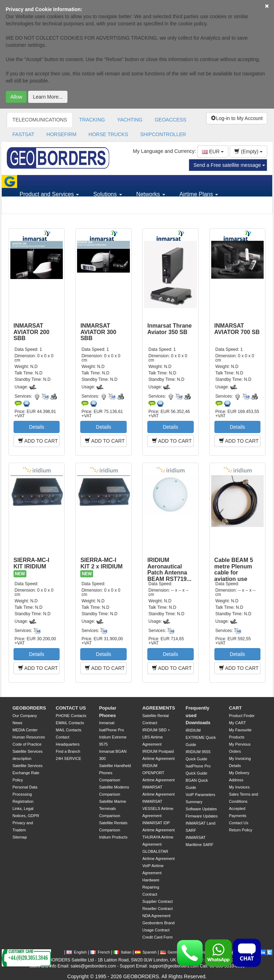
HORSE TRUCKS (108, 134)
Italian (122, 952)
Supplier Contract (158, 901)
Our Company (25, 716)
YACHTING (130, 120)
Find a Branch (68, 751)
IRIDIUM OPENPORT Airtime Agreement (158, 773)
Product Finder (242, 716)
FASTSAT (23, 134)
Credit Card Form (158, 937)
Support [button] (32, 207)
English (77, 952)
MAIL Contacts (68, 730)
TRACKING (92, 120)
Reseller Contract (158, 909)
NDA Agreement (156, 916)
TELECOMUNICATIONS (40, 120)
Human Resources (29, 737)
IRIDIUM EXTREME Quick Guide (201, 737)
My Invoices (239, 787)
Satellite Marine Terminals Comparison (113, 809)
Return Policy (241, 830)
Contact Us (239, 823)
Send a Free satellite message (229, 165)
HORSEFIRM (61, 134)
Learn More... (48, 97)
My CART (237, 723)
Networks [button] (151, 194)
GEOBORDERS (29, 708)
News (17, 723)
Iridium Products (113, 837)
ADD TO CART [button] (38, 441)
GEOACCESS (170, 120)
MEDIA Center (25, 730)
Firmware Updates (202, 816)
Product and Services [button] (49, 194)
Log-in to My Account (237, 118)
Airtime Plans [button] (199, 194)
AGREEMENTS (159, 708)
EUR (213, 151)
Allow (16, 97)
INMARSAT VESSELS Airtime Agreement (158, 809)
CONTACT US (71, 708)
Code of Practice (27, 744)
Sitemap (20, 837)
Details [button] (37, 427)
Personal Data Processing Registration (25, 794)
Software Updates (201, 809)
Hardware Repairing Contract (151, 887)
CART (235, 708)
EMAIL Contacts (70, 723)
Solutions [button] (107, 194)
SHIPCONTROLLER (163, 134)
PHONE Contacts (71, 716)
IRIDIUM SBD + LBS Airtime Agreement (156, 737)
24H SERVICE (68, 758)
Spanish (146, 952)
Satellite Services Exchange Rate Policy (27, 773)
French (100, 952)
